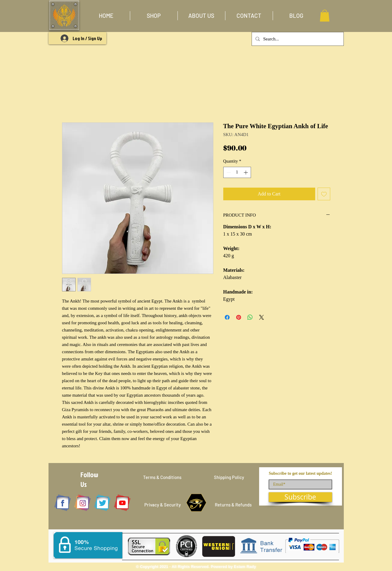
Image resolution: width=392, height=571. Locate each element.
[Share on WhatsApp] (250, 317)
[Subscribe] (300, 497)
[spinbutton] (237, 172)
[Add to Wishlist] (324, 194)
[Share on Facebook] (227, 317)
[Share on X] (262, 317)
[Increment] (246, 172)
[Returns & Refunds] (233, 505)
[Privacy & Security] (163, 505)
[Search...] (297, 39)
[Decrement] (228, 172)
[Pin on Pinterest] (239, 317)
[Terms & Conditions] (162, 477)
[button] (154, 16)
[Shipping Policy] (229, 477)
